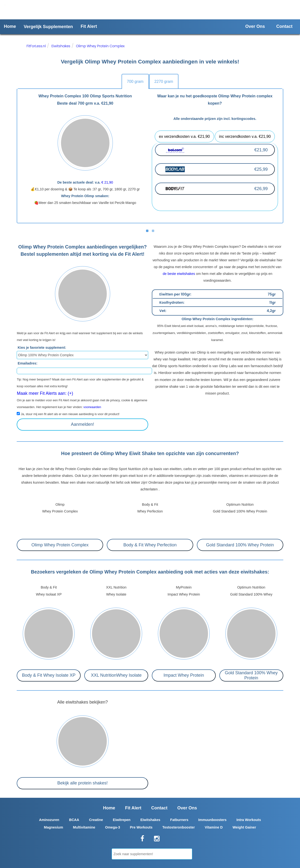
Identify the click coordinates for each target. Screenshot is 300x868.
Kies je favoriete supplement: (42, 347)
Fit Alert (89, 26)
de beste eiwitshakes (179, 274)
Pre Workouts (141, 827)
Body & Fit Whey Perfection (150, 545)
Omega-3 (113, 827)
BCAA (74, 820)
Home (10, 26)
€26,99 (261, 189)
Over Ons (255, 26)
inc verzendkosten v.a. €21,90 (245, 136)
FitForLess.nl (36, 46)
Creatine (96, 820)
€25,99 (261, 169)
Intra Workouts (249, 820)
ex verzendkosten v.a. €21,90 (184, 136)
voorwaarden (92, 407)
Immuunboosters (212, 820)
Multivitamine (84, 827)
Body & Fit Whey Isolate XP (49, 675)
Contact (284, 26)
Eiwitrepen (122, 820)
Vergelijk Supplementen (48, 27)
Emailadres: (28, 363)
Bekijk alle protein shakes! (83, 783)
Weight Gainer (244, 827)
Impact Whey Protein (184, 675)
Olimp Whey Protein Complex (100, 46)
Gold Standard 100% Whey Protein (240, 545)
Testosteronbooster (179, 827)
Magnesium (53, 827)
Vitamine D (214, 827)
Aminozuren (49, 820)
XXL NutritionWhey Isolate (116, 675)
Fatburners (179, 820)
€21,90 (261, 150)
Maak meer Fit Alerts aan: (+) (45, 393)
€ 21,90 (107, 182)
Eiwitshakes (61, 46)
